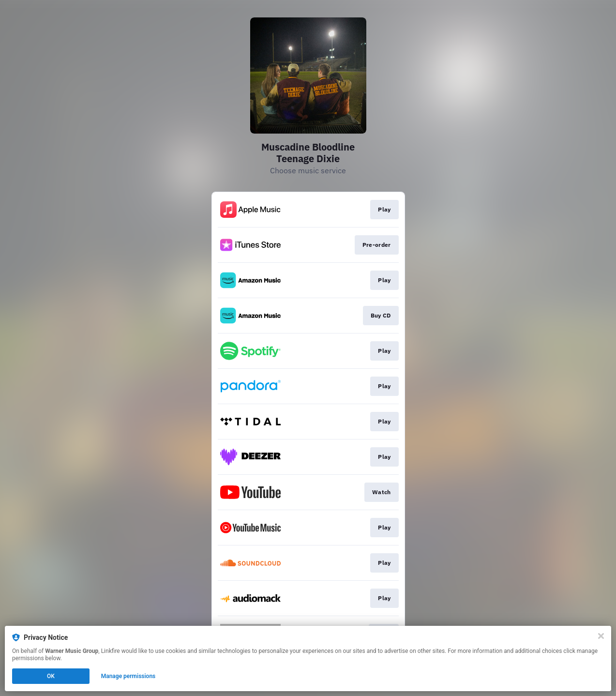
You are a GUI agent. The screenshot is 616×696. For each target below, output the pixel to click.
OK (51, 676)
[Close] (601, 636)
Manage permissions (128, 676)
